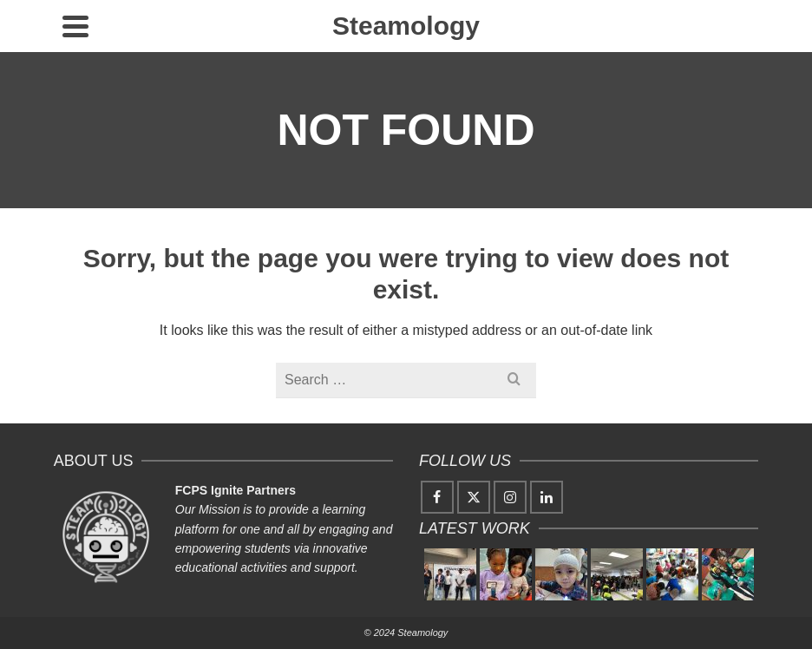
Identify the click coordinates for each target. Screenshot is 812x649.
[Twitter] (474, 497)
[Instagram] (510, 497)
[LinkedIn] (547, 497)
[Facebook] (437, 497)
